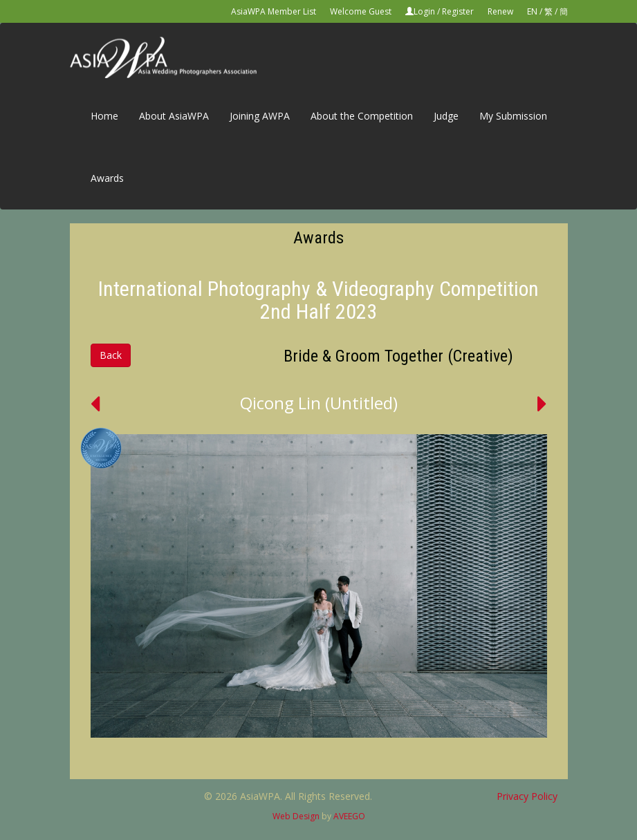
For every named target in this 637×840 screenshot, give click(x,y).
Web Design (296, 816)
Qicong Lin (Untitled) (319, 403)
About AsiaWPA (174, 116)
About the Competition (362, 116)
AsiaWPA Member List (274, 11)
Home (104, 116)
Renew (500, 11)
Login (424, 11)
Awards (107, 178)
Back (111, 355)
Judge (446, 116)
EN (532, 11)
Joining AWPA (260, 116)
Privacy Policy (527, 796)
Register (458, 11)
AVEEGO (349, 816)
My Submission (513, 116)
